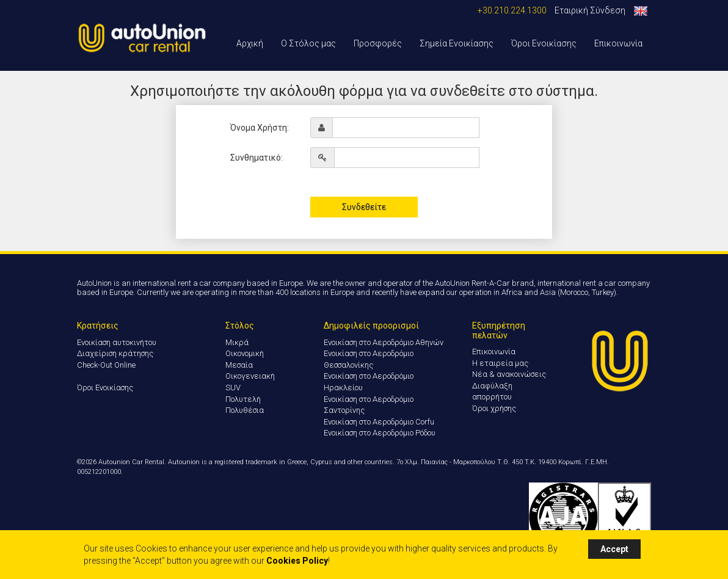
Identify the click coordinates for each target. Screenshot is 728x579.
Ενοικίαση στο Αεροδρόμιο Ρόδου (380, 433)
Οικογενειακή (250, 376)
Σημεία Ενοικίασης (457, 43)
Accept (614, 549)
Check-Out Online (106, 365)
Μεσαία (239, 365)
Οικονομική (245, 353)
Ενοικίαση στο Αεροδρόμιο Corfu (379, 422)
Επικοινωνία (618, 43)
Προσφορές (378, 43)
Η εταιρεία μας (500, 363)
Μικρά (237, 342)
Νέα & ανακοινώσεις (509, 374)
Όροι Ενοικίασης (544, 43)
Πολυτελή (243, 399)
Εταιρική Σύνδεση (590, 10)
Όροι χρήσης (494, 408)
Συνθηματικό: (257, 158)
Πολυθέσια (245, 410)
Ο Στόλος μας (308, 43)
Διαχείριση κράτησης (115, 353)
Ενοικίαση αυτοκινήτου (117, 342)
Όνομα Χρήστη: (260, 128)
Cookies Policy (297, 561)
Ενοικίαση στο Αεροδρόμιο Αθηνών (384, 342)
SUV (233, 388)
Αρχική (250, 43)
